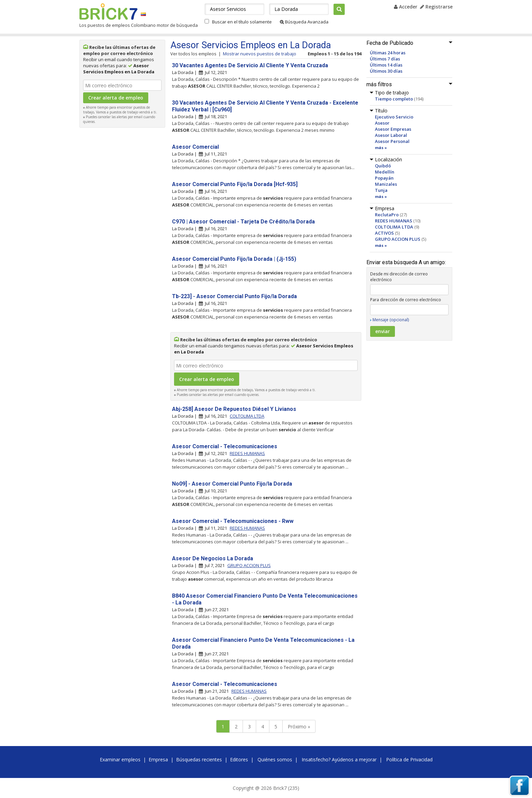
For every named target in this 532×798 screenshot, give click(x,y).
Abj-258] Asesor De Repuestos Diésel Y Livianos (234, 409)
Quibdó (383, 166)
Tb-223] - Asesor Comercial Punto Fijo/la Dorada (234, 296)
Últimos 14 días (386, 65)
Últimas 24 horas (388, 53)
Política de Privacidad (409, 759)
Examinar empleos (120, 759)
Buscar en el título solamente (242, 22)
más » (381, 148)
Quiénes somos (275, 759)
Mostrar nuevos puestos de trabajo (260, 54)
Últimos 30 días (386, 71)
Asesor (382, 123)
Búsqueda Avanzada (304, 22)
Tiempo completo (394, 99)
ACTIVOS (384, 233)
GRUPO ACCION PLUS (398, 239)
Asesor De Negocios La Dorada (213, 558)
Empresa (158, 759)
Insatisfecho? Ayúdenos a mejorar (339, 759)
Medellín (385, 172)
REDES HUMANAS (394, 221)
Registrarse (436, 7)
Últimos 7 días (385, 59)
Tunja (381, 190)
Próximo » (299, 727)
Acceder (406, 7)
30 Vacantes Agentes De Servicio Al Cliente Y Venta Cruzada (250, 65)
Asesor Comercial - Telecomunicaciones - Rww (233, 521)
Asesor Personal (392, 141)
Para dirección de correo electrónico (406, 300)
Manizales (386, 184)
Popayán (384, 178)
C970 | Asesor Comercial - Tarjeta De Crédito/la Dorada (243, 222)
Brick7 (108, 12)
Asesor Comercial (195, 147)
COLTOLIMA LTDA (394, 227)
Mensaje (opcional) (391, 320)
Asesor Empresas (393, 129)
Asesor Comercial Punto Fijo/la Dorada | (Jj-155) (234, 259)
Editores (239, 759)
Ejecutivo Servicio (394, 117)
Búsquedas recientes (199, 759)
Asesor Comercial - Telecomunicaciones (225, 446)
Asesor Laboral (391, 135)
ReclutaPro (387, 215)
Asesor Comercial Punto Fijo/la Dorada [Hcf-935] (235, 184)
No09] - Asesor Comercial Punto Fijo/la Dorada (232, 484)
